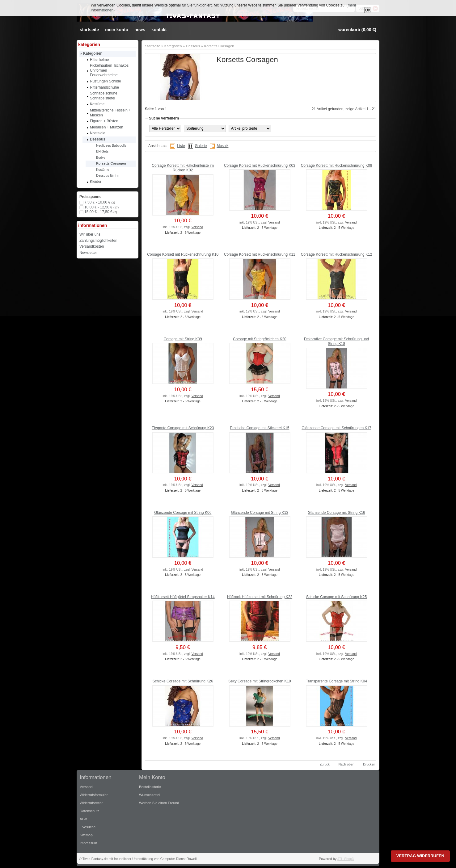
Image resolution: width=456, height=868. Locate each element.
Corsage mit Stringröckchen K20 (260, 339)
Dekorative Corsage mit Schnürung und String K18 (336, 342)
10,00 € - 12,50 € (101, 207)
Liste (181, 146)
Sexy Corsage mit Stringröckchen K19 (260, 681)
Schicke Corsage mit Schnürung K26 (183, 681)
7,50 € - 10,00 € (100, 202)
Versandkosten (92, 246)
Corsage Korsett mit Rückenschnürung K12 (337, 254)
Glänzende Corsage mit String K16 (336, 513)
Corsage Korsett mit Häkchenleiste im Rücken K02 (183, 168)
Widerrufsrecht (91, 803)
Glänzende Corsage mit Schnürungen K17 (336, 428)
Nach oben (346, 764)
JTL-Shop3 (346, 859)
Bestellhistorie (150, 787)
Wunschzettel (150, 795)
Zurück (325, 764)
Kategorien (173, 46)
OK (368, 10)
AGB (83, 819)
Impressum (88, 843)
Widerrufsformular (94, 795)
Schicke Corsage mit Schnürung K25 (336, 597)
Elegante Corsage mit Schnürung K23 (183, 428)
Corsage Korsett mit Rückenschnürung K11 (260, 254)
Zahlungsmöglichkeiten (98, 241)
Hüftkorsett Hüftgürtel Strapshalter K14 (183, 597)
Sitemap (86, 835)
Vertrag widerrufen (420, 856)
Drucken (369, 764)
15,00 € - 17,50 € (101, 212)
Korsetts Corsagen (219, 46)
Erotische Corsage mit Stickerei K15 (260, 428)
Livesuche (88, 827)
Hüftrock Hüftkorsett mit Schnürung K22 (260, 597)
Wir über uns (90, 234)
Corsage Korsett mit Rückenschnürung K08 (337, 166)
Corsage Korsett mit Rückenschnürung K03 (260, 166)
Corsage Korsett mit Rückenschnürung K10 (183, 254)
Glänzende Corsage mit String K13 (260, 513)
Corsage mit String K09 (183, 339)
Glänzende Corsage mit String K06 (183, 513)
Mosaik (222, 146)
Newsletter (88, 253)
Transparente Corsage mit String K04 (336, 681)
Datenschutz (89, 811)
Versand (197, 227)
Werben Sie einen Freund (159, 803)
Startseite (153, 46)
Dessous (193, 46)
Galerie (201, 146)
